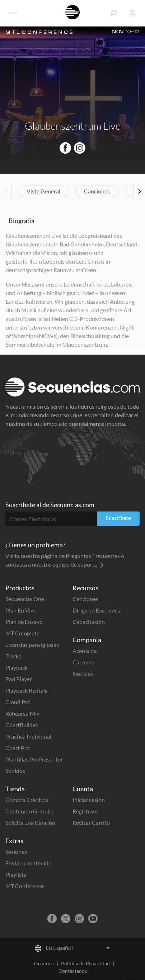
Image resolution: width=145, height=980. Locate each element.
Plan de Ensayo (24, 622)
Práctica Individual (28, 736)
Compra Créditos (27, 800)
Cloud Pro (18, 702)
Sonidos (15, 771)
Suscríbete (118, 518)
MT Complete (22, 633)
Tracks (13, 656)
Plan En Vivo (21, 610)
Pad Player (19, 679)
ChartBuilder (22, 725)
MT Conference (25, 886)
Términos (43, 963)
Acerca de (85, 651)
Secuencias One (25, 599)
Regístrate (85, 811)
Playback (17, 667)
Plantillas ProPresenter (34, 759)
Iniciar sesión (89, 800)
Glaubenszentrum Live (73, 126)
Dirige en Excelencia (97, 610)
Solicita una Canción (30, 823)
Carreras (83, 662)
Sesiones (16, 852)
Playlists (16, 875)
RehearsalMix (22, 713)
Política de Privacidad (85, 963)
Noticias (83, 674)
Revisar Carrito (91, 823)
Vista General (43, 191)
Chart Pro (18, 748)
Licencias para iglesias (32, 645)
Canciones (97, 191)
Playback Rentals (26, 690)
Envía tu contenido (29, 863)
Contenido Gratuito (30, 811)
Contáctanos (73, 971)
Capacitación (89, 622)
